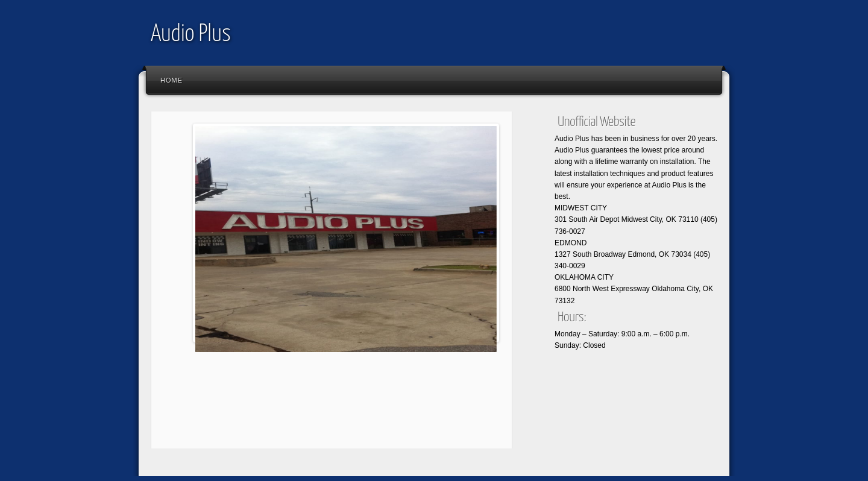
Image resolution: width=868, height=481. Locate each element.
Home (171, 80)
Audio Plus (191, 35)
